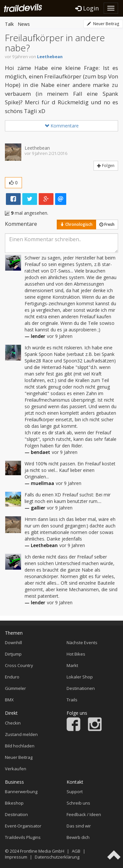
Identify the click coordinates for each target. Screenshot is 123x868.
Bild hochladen (20, 746)
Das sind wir (79, 826)
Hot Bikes (76, 654)
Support (75, 792)
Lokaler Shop (80, 677)
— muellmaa (39, 483)
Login (87, 8)
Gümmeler (15, 688)
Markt (72, 665)
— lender (35, 336)
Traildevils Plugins (23, 837)
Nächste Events (82, 643)
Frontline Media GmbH (42, 851)
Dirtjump (13, 654)
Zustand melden (21, 734)
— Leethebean (41, 545)
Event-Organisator (23, 826)
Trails (72, 700)
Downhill (13, 643)
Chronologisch (76, 224)
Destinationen (81, 688)
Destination (16, 814)
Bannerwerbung (21, 792)
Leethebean (50, 57)
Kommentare (62, 126)
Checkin (13, 723)
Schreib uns (78, 803)
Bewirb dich (78, 837)
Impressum (16, 857)
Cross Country (19, 665)
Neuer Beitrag (103, 24)
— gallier (35, 508)
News (24, 24)
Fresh (107, 224)
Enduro (12, 677)
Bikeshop (14, 803)
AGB (76, 851)
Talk (9, 24)
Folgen (106, 166)
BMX (9, 700)
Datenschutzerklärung (57, 857)
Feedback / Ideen (84, 814)
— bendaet (37, 452)
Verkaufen (16, 769)
